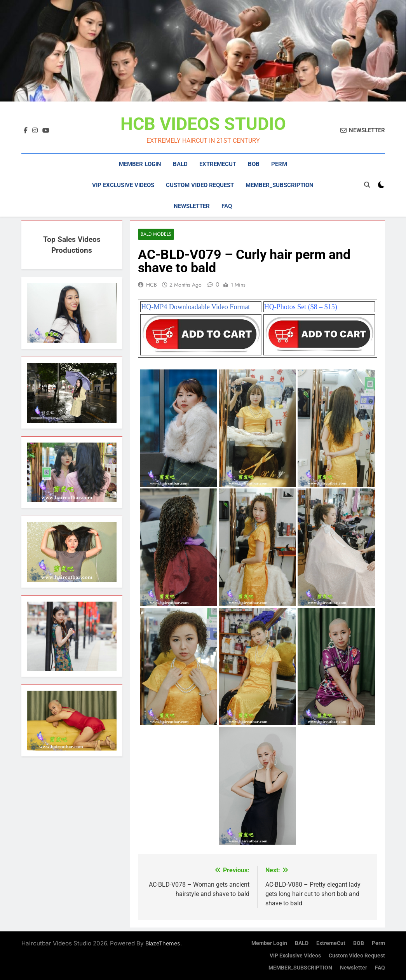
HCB (152, 285)
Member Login (140, 164)
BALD (180, 164)
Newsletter (192, 206)
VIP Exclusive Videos (123, 185)
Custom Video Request (200, 185)
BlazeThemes (163, 943)
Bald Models (156, 234)
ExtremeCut (218, 164)
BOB (254, 164)
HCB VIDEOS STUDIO (203, 124)
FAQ (227, 206)
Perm (279, 164)
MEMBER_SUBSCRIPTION (280, 185)
